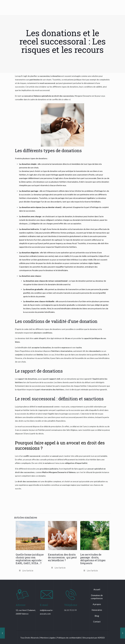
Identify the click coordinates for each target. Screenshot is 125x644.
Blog (97, 616)
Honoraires (97, 610)
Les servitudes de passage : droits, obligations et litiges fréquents (93, 559)
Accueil (97, 589)
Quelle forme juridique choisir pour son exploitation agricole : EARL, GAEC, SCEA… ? (30, 559)
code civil (28, 329)
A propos (97, 604)
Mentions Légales (48, 638)
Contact (97, 622)
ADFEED (101, 638)
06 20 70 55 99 (70, 610)
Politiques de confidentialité (69, 638)
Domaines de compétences (97, 597)
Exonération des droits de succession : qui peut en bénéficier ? (62, 557)
